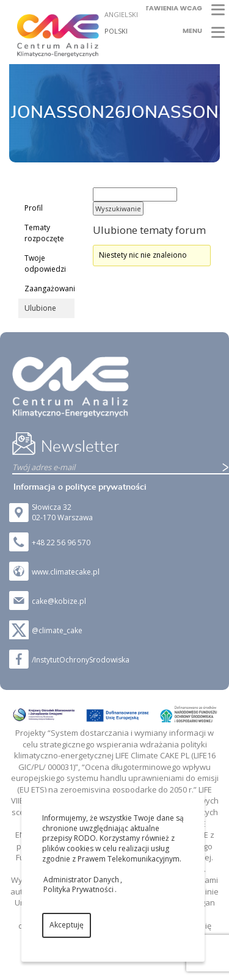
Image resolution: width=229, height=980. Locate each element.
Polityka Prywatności (78, 889)
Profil (34, 208)
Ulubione (40, 308)
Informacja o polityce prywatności (80, 487)
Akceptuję (67, 925)
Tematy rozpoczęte (44, 233)
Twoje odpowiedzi (45, 263)
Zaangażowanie (49, 289)
